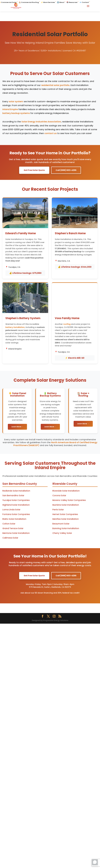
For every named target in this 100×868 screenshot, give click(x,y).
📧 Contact (84, 2)
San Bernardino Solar (13, 495)
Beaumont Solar (61, 524)
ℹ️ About (61, 2)
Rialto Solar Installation (14, 519)
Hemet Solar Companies (65, 514)
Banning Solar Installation (66, 528)
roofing (67, 324)
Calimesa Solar (10, 538)
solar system (16, 101)
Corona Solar (59, 495)
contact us (51, 133)
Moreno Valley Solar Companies (69, 500)
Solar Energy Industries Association (41, 122)
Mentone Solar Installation (16, 533)
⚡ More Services (48, 2)
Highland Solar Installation (16, 505)
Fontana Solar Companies (16, 514)
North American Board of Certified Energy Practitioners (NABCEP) (55, 444)
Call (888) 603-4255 (66, 170)
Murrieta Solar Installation (66, 505)
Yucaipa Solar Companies (16, 500)
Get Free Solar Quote (34, 170)
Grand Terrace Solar (13, 528)
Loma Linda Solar (11, 510)
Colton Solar (9, 524)
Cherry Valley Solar (62, 533)
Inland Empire (10, 109)
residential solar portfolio (55, 85)
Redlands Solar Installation (16, 491)
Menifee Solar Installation (66, 519)
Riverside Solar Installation (66, 491)
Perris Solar (58, 510)
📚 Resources (72, 2)
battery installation (15, 327)
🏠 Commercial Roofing (29, 2)
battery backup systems (16, 113)
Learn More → (17, 427)
